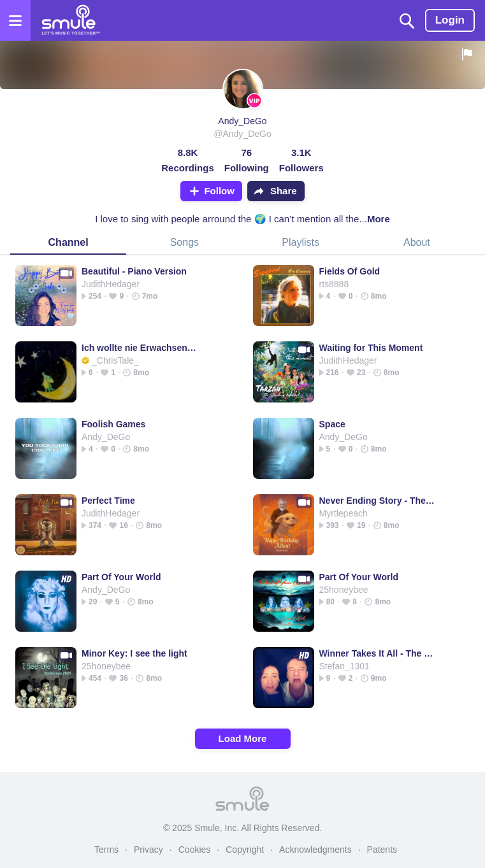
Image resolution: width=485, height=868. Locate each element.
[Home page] (70, 20)
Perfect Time (108, 501)
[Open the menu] (15, 20)
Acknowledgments (315, 850)
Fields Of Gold (350, 271)
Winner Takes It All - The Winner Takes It (378, 653)
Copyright (245, 850)
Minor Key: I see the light (134, 653)
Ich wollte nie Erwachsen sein (140, 348)
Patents (382, 850)
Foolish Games (113, 424)
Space (332, 424)
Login (450, 20)
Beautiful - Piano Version (134, 271)
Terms (106, 850)
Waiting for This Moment (371, 348)
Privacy (148, 850)
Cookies (195, 850)
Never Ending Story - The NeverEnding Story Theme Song (378, 501)
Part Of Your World (121, 577)
